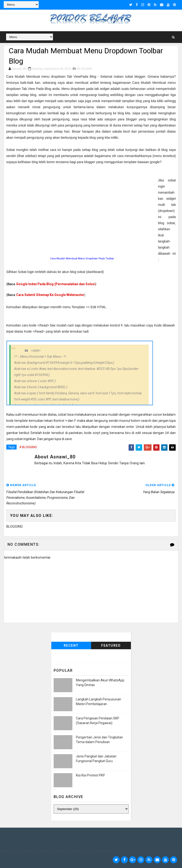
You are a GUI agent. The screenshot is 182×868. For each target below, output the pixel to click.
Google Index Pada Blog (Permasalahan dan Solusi (56, 284)
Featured (111, 645)
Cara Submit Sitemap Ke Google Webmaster (50, 295)
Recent (71, 645)
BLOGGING (85, 69)
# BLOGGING (28, 447)
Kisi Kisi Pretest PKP (90, 775)
